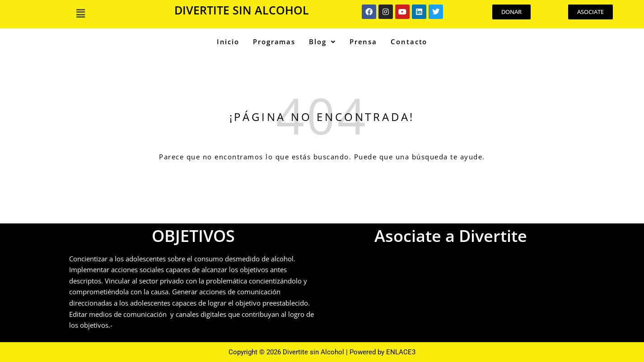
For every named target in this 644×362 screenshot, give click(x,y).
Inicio (228, 42)
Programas (274, 42)
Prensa (363, 42)
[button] (81, 13)
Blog (322, 42)
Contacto (409, 42)
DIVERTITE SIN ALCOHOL (242, 10)
